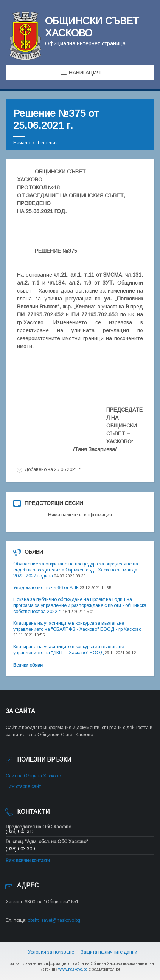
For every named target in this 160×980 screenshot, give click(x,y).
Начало (22, 143)
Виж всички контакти (28, 861)
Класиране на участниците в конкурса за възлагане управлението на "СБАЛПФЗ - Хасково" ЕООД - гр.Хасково (77, 626)
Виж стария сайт (23, 786)
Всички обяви (28, 665)
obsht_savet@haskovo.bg (54, 920)
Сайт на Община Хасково (33, 776)
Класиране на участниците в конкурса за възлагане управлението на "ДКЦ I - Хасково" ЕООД (69, 650)
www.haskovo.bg (73, 969)
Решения (48, 143)
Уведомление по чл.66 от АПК (46, 588)
